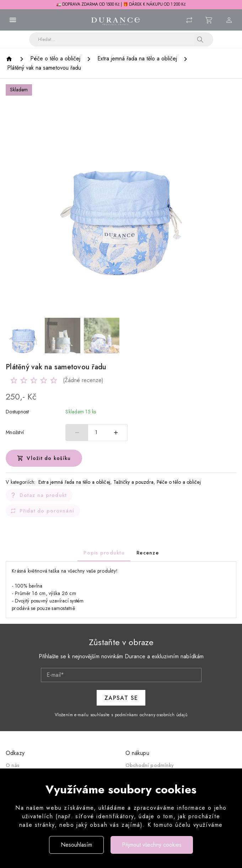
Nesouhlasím (76, 845)
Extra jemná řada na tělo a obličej (74, 482)
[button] (200, 39)
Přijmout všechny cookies (152, 845)
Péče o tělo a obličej (179, 482)
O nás (13, 765)
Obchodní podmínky (150, 765)
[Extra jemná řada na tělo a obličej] (137, 59)
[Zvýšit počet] (116, 433)
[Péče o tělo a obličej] (55, 59)
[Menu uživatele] (229, 20)
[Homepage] (10, 59)
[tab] (104, 553)
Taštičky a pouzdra (134, 482)
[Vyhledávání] (116, 39)
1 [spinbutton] (96, 432)
